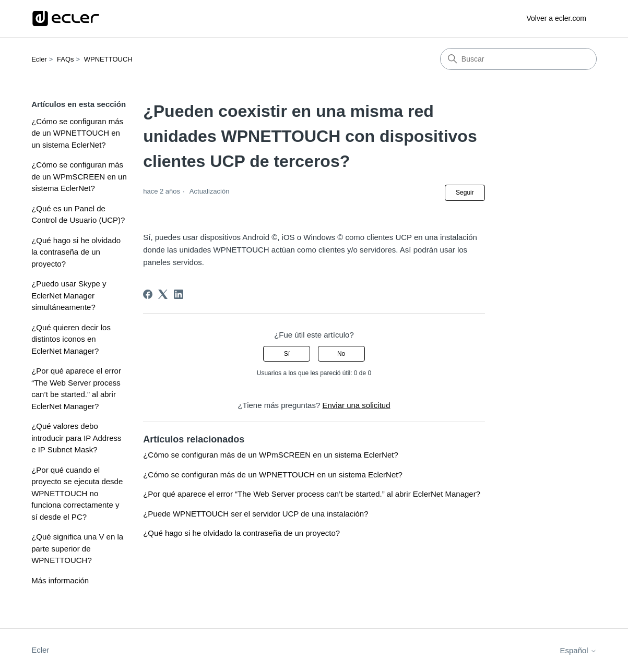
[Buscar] (518, 59)
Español (578, 650)
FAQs (66, 59)
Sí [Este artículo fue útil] (287, 354)
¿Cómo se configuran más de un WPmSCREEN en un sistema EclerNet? (79, 176)
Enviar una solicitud (356, 405)
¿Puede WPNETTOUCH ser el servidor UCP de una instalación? (256, 514)
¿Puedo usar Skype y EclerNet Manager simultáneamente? (69, 295)
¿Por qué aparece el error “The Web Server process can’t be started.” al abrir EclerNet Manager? (76, 388)
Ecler (39, 59)
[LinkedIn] (179, 294)
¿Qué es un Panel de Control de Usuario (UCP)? (78, 214)
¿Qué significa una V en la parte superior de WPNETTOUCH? (77, 548)
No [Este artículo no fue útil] (341, 354)
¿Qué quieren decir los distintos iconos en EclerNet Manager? (71, 339)
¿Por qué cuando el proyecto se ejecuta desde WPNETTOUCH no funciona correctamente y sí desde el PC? (77, 493)
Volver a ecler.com (556, 18)
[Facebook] (148, 294)
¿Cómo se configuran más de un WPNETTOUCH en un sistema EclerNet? (77, 133)
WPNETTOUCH (108, 59)
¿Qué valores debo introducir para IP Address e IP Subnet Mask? (76, 438)
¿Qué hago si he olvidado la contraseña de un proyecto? (76, 252)
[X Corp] (163, 294)
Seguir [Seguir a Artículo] (465, 193)
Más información (60, 580)
